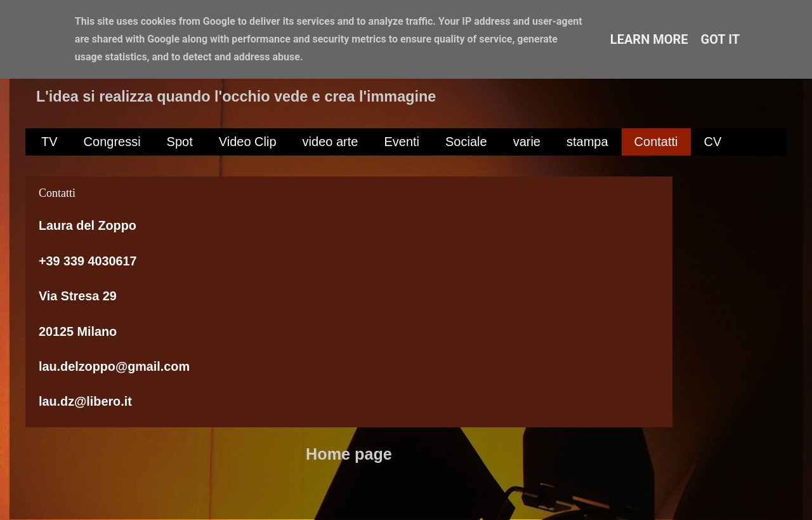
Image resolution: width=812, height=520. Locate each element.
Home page (349, 454)
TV (49, 142)
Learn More (649, 39)
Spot (180, 142)
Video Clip (248, 142)
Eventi (402, 142)
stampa (587, 142)
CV (713, 142)
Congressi (112, 142)
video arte (331, 142)
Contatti (656, 142)
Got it (721, 39)
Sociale (466, 142)
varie (527, 142)
